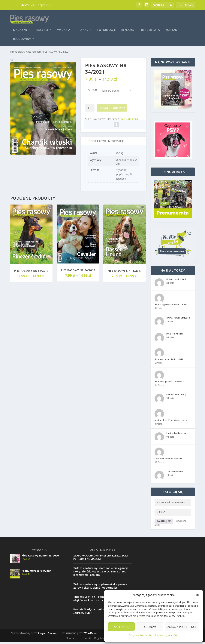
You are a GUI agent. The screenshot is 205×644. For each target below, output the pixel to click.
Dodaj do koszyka (112, 109)
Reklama (128, 27)
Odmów (150, 627)
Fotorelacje (107, 27)
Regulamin (101, 639)
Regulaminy (22, 36)
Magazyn (20, 27)
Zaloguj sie (164, 522)
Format (92, 91)
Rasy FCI (42, 27)
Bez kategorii (34, 53)
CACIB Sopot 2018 (41, 5)
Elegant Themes (48, 634)
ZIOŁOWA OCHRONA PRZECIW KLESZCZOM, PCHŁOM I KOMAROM (101, 558)
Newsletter (72, 639)
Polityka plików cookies (141, 635)
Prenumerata (150, 27)
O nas (84, 27)
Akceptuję (121, 627)
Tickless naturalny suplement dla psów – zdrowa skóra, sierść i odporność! (100, 587)
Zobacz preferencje (182, 627)
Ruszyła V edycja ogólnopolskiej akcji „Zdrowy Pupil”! (98, 612)
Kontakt (172, 27)
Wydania (64, 27)
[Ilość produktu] (90, 109)
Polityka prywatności (166, 635)
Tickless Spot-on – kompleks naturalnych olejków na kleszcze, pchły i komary (100, 600)
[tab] (114, 142)
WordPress (91, 634)
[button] (197, 595)
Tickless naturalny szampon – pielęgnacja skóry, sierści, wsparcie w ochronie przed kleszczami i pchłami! (101, 573)
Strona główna (18, 53)
